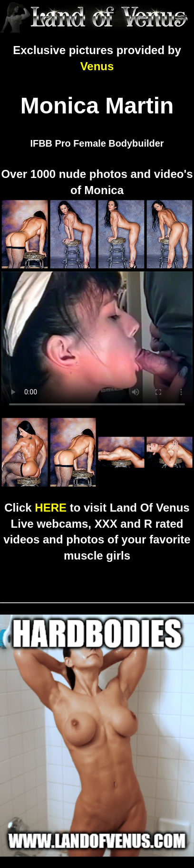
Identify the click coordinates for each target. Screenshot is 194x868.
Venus (97, 66)
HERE (51, 508)
